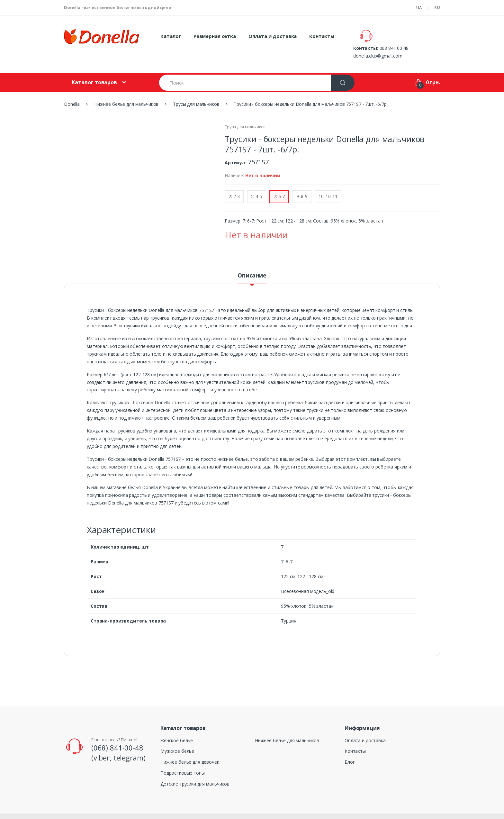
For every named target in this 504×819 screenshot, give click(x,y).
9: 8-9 (302, 181)
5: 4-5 (257, 181)
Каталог (171, 36)
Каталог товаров (94, 67)
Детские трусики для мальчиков (195, 769)
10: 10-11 (328, 181)
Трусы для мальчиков (245, 112)
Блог (350, 747)
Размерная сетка (215, 36)
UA (419, 7)
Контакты (322, 36)
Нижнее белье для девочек (190, 747)
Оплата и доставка (273, 36)
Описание (252, 261)
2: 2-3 (234, 181)
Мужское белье (177, 736)
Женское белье (177, 725)
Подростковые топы (183, 758)
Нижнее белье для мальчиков (287, 725)
